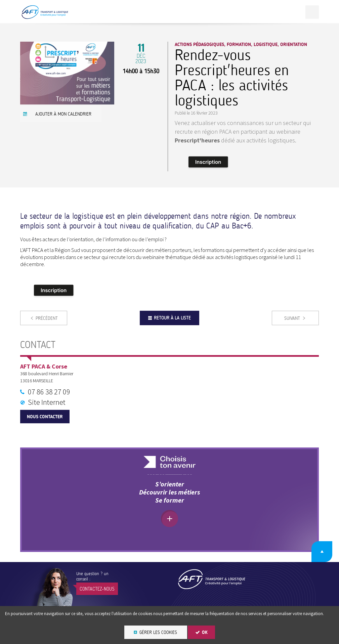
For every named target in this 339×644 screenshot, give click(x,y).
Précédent (47, 318)
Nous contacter (45, 417)
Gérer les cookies (158, 632)
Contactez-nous (97, 589)
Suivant (292, 318)
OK (205, 632)
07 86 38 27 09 (49, 392)
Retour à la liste (172, 318)
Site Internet (47, 402)
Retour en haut (322, 552)
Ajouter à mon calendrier (63, 114)
